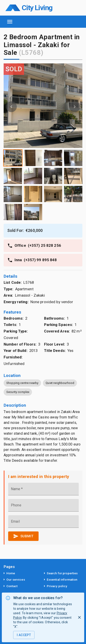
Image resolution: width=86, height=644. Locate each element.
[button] (75, 106)
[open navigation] (10, 22)
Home (11, 573)
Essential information (62, 579)
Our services (16, 579)
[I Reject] (79, 617)
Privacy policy (57, 586)
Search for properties (62, 573)
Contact (12, 586)
